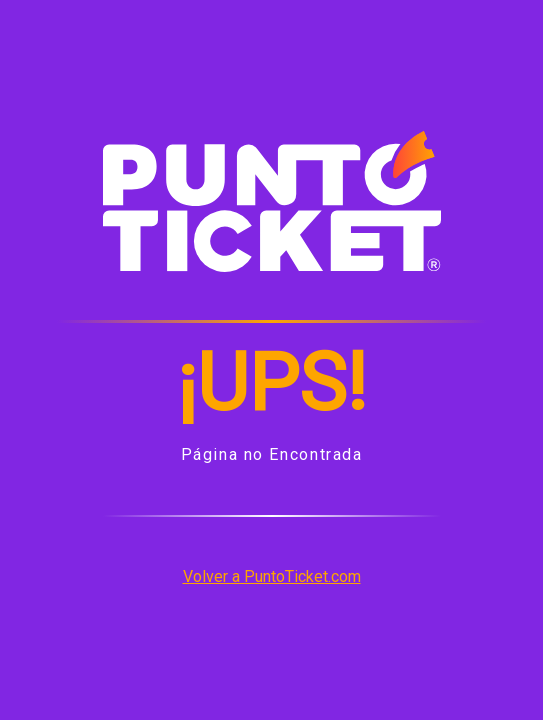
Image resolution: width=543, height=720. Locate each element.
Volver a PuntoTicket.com (272, 576)
